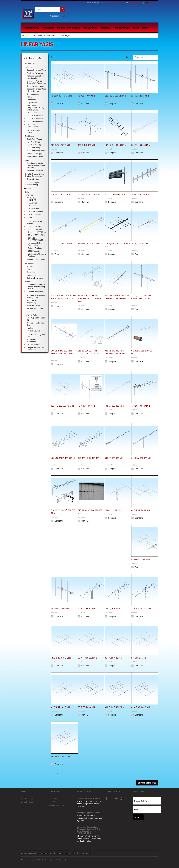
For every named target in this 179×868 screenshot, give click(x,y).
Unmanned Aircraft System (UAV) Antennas (36, 82)
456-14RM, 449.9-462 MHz (90, 194)
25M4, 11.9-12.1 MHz (114, 510)
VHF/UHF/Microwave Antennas (35, 222)
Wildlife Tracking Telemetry (33, 131)
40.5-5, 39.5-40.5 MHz (114, 707)
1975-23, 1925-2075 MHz (89, 244)
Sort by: (129, 57)
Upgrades (30, 311)
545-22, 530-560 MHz (114, 458)
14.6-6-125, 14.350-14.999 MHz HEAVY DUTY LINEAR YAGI (90, 299)
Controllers (31, 272)
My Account (113, 3)
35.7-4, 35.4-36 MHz (114, 658)
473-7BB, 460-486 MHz (115, 194)
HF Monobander (35, 206)
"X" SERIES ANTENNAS (32, 199)
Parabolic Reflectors (35, 73)
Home (25, 35)
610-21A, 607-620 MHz (141, 458)
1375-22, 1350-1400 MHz (62, 244)
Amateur (48, 27)
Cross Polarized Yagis (35, 86)
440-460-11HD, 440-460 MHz (88, 460)
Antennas (51, 35)
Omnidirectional (33, 94)
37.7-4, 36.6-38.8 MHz (88, 658)
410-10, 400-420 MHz (141, 406)
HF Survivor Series (36, 212)
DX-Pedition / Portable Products (37, 255)
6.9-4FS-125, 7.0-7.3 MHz (63, 406)
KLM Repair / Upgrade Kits (36, 336)
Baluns (31, 328)
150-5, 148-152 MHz (87, 145)
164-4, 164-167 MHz (140, 244)
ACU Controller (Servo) (36, 151)
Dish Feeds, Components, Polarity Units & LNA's (35, 108)
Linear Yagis (32, 100)
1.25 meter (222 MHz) (37, 232)
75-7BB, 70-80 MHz (86, 96)
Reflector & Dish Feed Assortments (35, 77)
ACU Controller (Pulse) (36, 148)
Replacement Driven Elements (36, 349)
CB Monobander (35, 215)
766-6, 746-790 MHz (140, 194)
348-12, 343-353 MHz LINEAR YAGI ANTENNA (116, 352)
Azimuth (30, 266)
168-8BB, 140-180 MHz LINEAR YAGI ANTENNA (62, 352)
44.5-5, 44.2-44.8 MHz (61, 756)
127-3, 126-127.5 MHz (61, 145)
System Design (33, 179)
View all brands (27, 802)
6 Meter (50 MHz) (35, 226)
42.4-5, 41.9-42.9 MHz (141, 707)
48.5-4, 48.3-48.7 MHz (61, 658)
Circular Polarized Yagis (36, 70)
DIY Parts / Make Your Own (36, 324)
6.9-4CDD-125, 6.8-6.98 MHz (142, 352)
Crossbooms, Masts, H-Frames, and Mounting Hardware (36, 165)
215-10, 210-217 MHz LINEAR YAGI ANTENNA (89, 352)
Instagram (111, 798)
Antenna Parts (31, 315)
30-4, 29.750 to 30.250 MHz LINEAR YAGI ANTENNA (117, 297)
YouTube (121, 798)
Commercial (31, 27)
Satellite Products (35, 248)
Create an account (135, 3)
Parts (30, 218)
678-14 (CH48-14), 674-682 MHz (90, 512)
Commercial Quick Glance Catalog (33, 184)
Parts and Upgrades (35, 170)
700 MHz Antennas (36, 116)
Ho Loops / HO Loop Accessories (36, 244)
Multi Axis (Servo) (34, 145)
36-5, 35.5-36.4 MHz (87, 707)
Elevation (30, 269)
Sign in (123, 3)
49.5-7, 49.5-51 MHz (114, 609)
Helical (29, 97)
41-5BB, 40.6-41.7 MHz (61, 96)
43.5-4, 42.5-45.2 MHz (141, 510)
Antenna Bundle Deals (36, 260)
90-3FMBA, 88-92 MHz (61, 609)
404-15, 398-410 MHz (114, 406)
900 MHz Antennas (36, 119)
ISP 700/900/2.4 (33, 113)
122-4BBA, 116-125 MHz (116, 96)
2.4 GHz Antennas (35, 122)
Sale (27, 192)
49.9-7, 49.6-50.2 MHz (88, 609)
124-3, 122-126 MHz (140, 96)
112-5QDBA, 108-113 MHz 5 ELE (117, 245)
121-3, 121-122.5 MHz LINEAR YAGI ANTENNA (142, 297)
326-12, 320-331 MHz (61, 194)
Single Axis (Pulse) (34, 139)
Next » (57, 58)
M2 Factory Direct (28, 798)
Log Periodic (32, 103)
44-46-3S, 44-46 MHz (141, 559)
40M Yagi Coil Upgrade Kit (36, 319)
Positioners (30, 136)
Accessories (30, 160)
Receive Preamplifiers (35, 308)
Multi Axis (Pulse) (34, 142)
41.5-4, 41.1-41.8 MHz (61, 707)
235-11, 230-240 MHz (141, 145)
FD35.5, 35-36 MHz (86, 406)
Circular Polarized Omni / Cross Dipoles (36, 90)
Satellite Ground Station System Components (35, 175)
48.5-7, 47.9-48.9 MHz (141, 609)
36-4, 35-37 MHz (139, 658)
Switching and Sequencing (32, 301)
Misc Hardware (34, 331)
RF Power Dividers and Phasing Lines (36, 296)
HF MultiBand (33, 209)
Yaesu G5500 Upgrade (36, 154)
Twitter (116, 798)
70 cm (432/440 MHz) (37, 235)
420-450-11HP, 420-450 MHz (64, 458)
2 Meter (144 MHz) (36, 229)
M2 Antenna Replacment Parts (34, 341)
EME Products (34, 251)
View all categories (56, 805)
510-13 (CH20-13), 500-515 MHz (63, 512)
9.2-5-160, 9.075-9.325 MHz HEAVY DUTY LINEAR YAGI (64, 297)
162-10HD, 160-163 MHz (116, 145)
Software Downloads (35, 157)
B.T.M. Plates (33, 345)
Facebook (107, 798)
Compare (59, 103)
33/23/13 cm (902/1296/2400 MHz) (37, 239)
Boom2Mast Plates (36, 292)
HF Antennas (32, 203)
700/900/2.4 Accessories (33, 126)
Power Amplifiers (33, 305)
